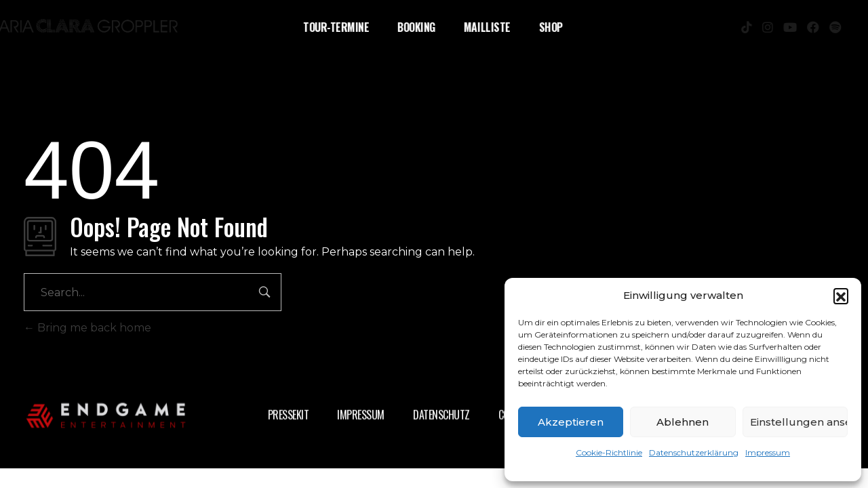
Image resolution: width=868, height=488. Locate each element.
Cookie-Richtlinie (609, 452)
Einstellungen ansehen (799, 422)
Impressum (768, 452)
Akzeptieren (571, 422)
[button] (841, 296)
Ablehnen (683, 422)
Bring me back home (87, 328)
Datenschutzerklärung (694, 452)
